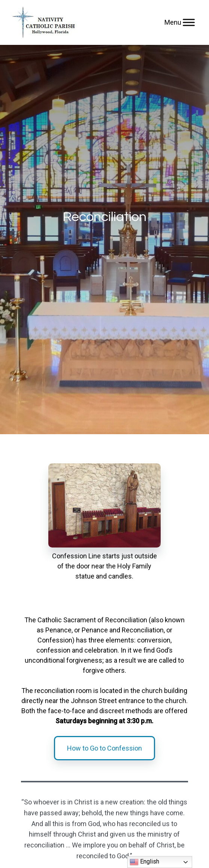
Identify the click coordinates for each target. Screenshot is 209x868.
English (144, 862)
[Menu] (189, 22)
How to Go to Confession (104, 748)
